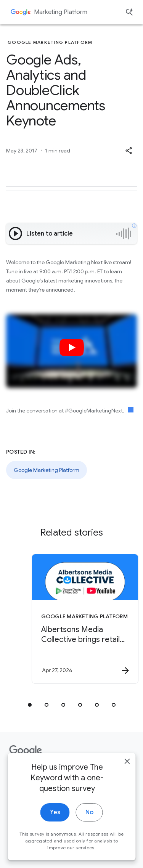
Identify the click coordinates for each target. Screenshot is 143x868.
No (89, 830)
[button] (129, 151)
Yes (55, 830)
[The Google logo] (26, 751)
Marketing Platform (61, 12)
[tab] (30, 705)
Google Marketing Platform (47, 470)
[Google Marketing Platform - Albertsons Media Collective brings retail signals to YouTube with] (85, 619)
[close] (127, 779)
